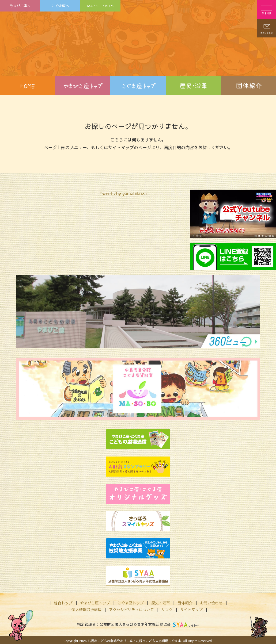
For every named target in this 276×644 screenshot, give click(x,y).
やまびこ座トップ (95, 603)
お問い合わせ (211, 603)
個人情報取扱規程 (86, 609)
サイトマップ (191, 609)
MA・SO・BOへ (101, 6)
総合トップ (63, 603)
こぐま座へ (60, 6)
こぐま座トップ (131, 603)
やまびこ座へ (20, 6)
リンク (167, 609)
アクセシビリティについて (131, 609)
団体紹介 (185, 603)
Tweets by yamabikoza (123, 193)
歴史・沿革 (161, 603)
